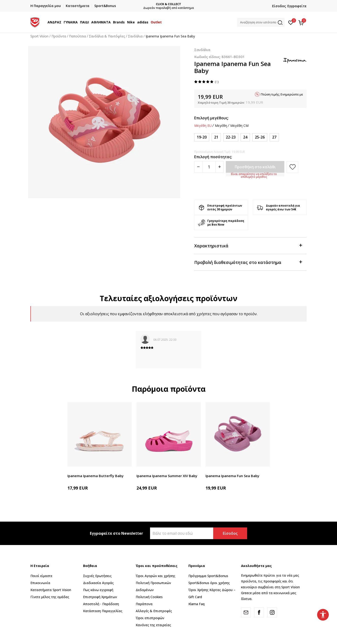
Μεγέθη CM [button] (239, 126)
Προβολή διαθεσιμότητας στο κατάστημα (248, 262)
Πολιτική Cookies (149, 597)
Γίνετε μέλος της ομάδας (50, 597)
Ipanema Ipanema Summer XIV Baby (167, 476)
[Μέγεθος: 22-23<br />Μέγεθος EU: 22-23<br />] (231, 137)
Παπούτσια (77, 36)
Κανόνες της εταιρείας (153, 625)
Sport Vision (39, 36)
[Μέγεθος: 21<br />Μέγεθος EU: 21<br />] (216, 137)
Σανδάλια (135, 36)
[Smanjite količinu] (198, 167)
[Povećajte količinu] (219, 167)
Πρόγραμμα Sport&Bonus (208, 576)
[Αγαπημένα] (291, 22)
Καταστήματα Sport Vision (51, 590)
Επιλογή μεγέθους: (211, 118)
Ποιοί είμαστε (41, 576)
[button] (261, 22)
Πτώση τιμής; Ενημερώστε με (282, 94)
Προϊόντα (59, 36)
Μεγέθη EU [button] (203, 126)
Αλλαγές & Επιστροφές (154, 611)
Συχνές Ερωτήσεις (97, 576)
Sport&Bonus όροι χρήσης (209, 583)
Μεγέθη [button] (221, 126)
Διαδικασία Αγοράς (98, 583)
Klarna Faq (196, 604)
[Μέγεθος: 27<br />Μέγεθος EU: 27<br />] (274, 137)
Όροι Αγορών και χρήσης (156, 576)
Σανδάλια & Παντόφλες (107, 36)
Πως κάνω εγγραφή (98, 590)
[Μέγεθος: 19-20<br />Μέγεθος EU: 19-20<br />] (202, 137)
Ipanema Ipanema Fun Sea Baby (232, 476)
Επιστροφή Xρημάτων (100, 597)
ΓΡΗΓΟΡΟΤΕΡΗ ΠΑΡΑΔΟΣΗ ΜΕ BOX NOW (127, 4)
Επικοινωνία (40, 583)
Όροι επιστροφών (150, 618)
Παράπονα (144, 604)
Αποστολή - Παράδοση (101, 604)
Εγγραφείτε (297, 6)
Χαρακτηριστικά (248, 245)
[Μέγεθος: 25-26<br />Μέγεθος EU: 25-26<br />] (260, 137)
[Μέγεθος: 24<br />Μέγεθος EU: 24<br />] (245, 137)
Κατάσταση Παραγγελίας (103, 611)
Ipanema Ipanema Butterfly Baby (95, 476)
